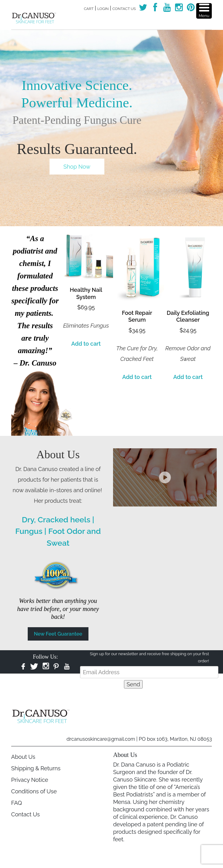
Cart (89, 9)
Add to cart (86, 344)
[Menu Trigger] (204, 11)
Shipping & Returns (36, 768)
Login (103, 9)
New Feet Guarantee (58, 634)
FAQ (17, 803)
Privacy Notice (30, 780)
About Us (23, 757)
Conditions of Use (34, 791)
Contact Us (124, 9)
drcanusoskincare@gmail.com (101, 739)
